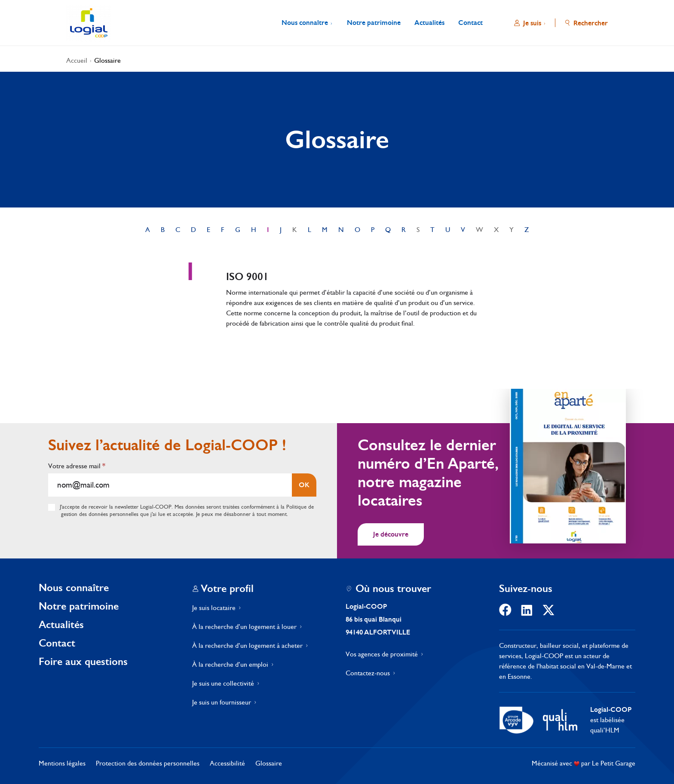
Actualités (61, 624)
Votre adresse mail (77, 466)
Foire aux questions (83, 661)
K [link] (295, 230)
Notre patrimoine (79, 606)
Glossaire (107, 60)
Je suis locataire (214, 608)
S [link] (418, 230)
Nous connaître (74, 587)
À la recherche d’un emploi (230, 664)
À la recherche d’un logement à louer (244, 627)
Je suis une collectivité (223, 683)
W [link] (479, 230)
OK (304, 485)
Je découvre (391, 534)
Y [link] (512, 230)
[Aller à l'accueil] (89, 23)
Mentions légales (62, 763)
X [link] (496, 230)
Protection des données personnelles (148, 763)
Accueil (77, 60)
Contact (57, 643)
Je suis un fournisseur (222, 702)
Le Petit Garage (614, 763)
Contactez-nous (368, 673)
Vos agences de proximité (382, 654)
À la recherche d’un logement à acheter (247, 645)
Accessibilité (227, 763)
